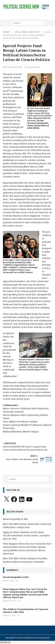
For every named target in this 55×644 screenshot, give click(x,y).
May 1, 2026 (9, 581)
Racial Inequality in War (15, 519)
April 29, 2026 (10, 615)
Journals (12, 570)
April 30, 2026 (10, 601)
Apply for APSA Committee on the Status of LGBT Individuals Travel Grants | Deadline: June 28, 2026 (26, 536)
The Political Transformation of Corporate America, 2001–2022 (26, 611)
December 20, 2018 (14, 67)
